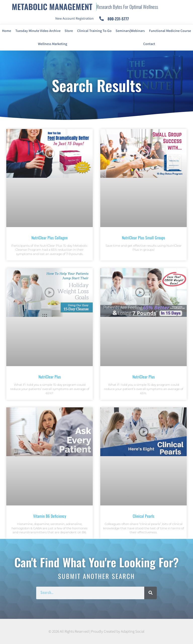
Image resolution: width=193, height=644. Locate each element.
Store (69, 31)
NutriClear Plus (50, 377)
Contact (149, 44)
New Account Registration (75, 19)
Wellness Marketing (53, 44)
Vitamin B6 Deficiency (50, 516)
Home (7, 31)
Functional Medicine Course (170, 31)
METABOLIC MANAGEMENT (52, 7)
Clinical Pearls (143, 516)
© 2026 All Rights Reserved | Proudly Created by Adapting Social (96, 632)
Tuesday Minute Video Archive (38, 31)
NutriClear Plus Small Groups (143, 238)
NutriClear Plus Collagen (50, 238)
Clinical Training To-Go (94, 31)
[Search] (151, 593)
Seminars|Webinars (130, 31)
